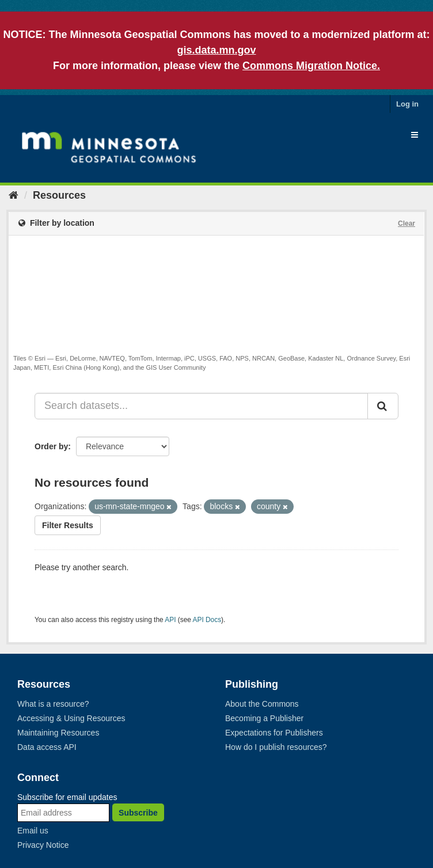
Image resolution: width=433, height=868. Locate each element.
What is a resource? (53, 704)
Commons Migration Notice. (311, 66)
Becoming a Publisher (264, 718)
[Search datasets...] (201, 406)
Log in (407, 104)
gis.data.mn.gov (216, 50)
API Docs (207, 620)
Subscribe (138, 813)
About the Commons (262, 704)
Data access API (47, 747)
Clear (407, 223)
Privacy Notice (43, 845)
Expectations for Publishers (274, 733)
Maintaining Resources (58, 733)
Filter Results (68, 525)
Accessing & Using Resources (71, 718)
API (170, 620)
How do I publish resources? (276, 747)
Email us (33, 831)
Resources (59, 195)
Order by (51, 446)
